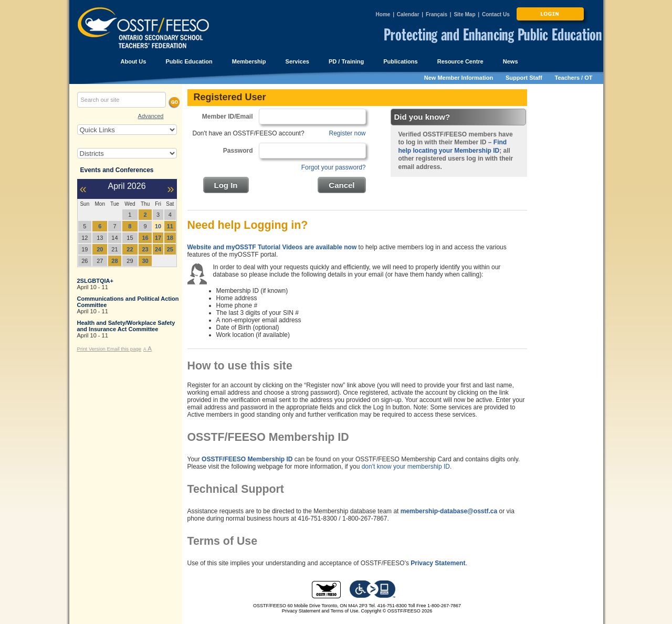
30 (145, 261)
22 (130, 249)
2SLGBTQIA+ (95, 281)
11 (170, 226)
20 (100, 249)
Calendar (408, 14)
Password (238, 151)
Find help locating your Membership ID (453, 146)
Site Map (464, 14)
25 (170, 249)
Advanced (151, 116)
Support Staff (524, 78)
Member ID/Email (228, 117)
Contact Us (496, 14)
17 (158, 238)
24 (158, 249)
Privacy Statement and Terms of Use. (321, 611)
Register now (347, 133)
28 (114, 261)
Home (383, 14)
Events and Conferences (117, 170)
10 (158, 226)
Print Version (92, 349)
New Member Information (459, 78)
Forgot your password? (334, 167)
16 (145, 238)
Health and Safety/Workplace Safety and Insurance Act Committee (126, 326)
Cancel (342, 185)
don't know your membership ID (406, 467)
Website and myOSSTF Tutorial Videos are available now (272, 247)
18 (170, 238)
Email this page (124, 349)
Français (437, 14)
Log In (226, 185)
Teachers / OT (574, 78)
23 (145, 249)
